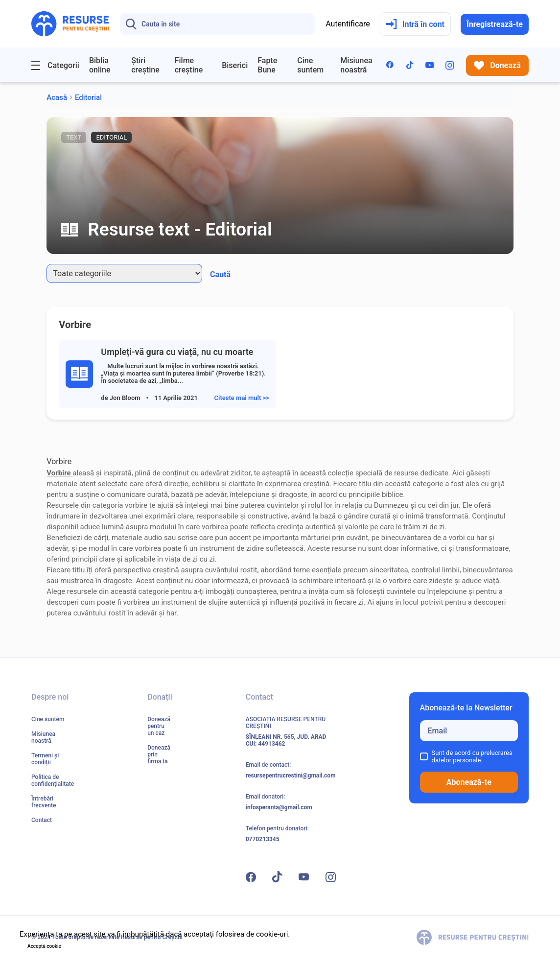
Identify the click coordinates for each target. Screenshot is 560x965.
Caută (220, 274)
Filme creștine (189, 65)
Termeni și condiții (45, 759)
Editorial (88, 97)
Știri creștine (145, 65)
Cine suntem (310, 65)
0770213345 (263, 839)
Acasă (57, 97)
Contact (42, 820)
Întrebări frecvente (44, 802)
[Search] (217, 24)
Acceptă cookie (44, 946)
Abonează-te (469, 782)
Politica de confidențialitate (53, 780)
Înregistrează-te (495, 24)
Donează (497, 65)
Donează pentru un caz (159, 726)
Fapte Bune (267, 65)
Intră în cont (415, 24)
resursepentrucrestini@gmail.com (291, 776)
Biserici (235, 65)
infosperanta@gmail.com (279, 807)
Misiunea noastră (356, 65)
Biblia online (100, 65)
